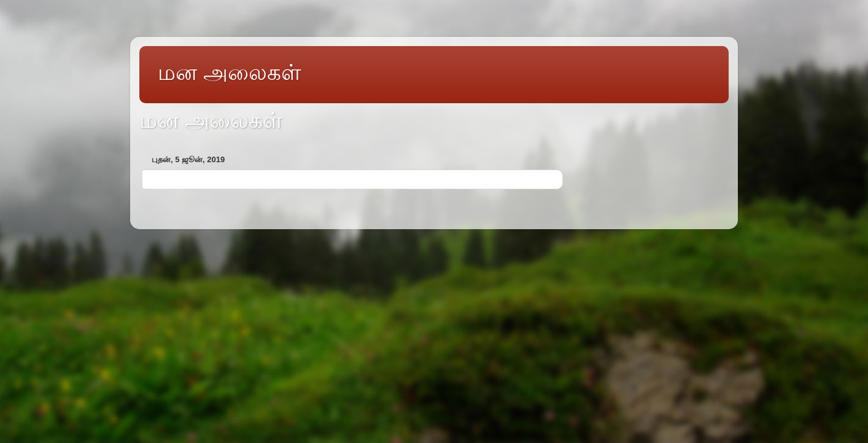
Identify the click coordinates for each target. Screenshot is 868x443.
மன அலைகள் (229, 72)
